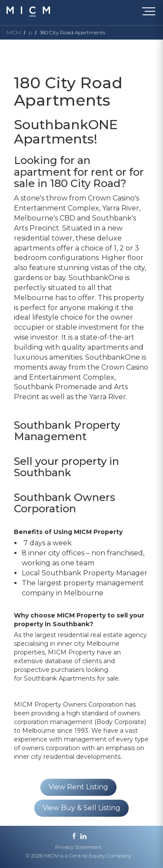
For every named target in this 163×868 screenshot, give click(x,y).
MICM (14, 32)
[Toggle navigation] (151, 13)
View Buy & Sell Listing (81, 808)
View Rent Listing (78, 787)
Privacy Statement (78, 847)
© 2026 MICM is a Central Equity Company (78, 856)
